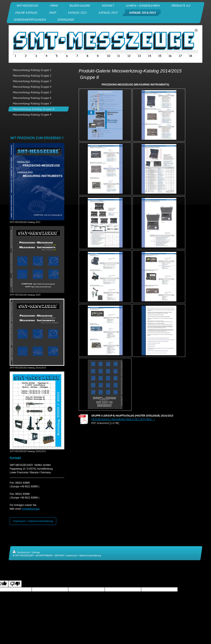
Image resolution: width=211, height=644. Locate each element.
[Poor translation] (15, 584)
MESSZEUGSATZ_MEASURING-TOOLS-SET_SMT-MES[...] (123, 419)
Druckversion (22, 552)
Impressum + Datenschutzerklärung (33, 521)
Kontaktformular (30, 509)
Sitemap (36, 552)
